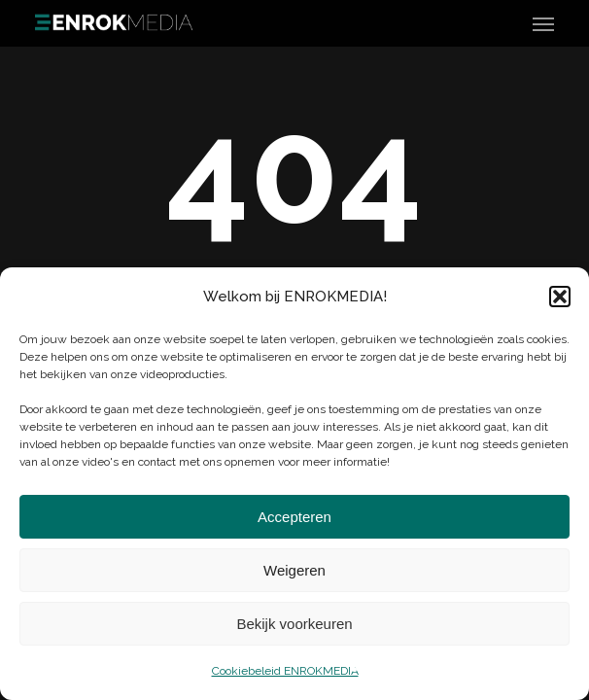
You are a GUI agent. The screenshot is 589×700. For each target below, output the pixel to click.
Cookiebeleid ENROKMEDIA (285, 671)
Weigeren (294, 570)
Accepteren (294, 517)
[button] (560, 297)
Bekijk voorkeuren (294, 624)
